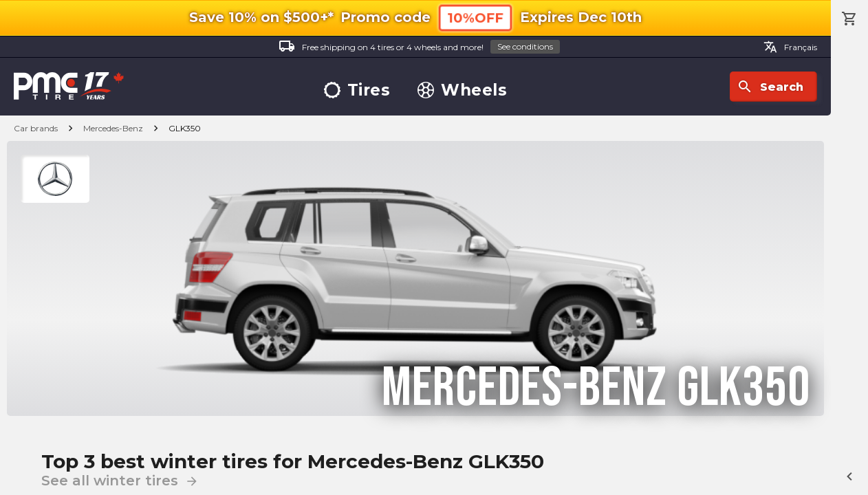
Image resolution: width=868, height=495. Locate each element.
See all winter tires (120, 481)
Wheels (462, 90)
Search (770, 87)
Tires (357, 90)
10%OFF (475, 18)
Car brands (36, 128)
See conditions (525, 46)
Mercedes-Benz (113, 128)
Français (790, 47)
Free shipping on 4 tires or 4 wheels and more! (419, 47)
